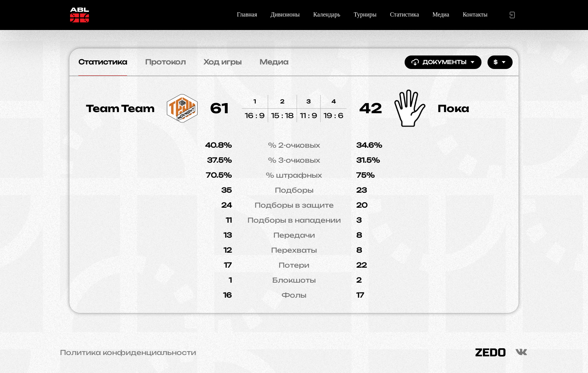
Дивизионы (285, 14)
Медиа (441, 14)
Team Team (120, 108)
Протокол (165, 62)
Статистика (404, 14)
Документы (443, 62)
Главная (247, 14)
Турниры (365, 14)
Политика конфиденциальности (128, 352)
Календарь (327, 14)
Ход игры (223, 62)
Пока (453, 108)
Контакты (475, 14)
